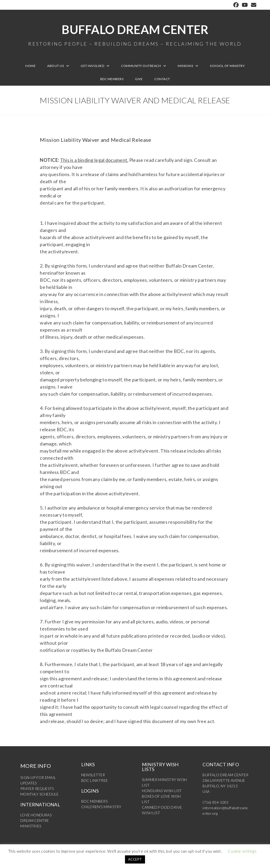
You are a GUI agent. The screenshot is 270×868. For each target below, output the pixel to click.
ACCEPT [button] (135, 859)
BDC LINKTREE (95, 780)
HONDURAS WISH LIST (162, 791)
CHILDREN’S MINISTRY (101, 807)
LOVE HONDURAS (36, 815)
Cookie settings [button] (242, 851)
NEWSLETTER (93, 775)
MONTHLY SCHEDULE (39, 794)
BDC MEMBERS (94, 801)
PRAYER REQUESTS (37, 789)
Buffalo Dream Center (135, 34)
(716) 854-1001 (216, 802)
